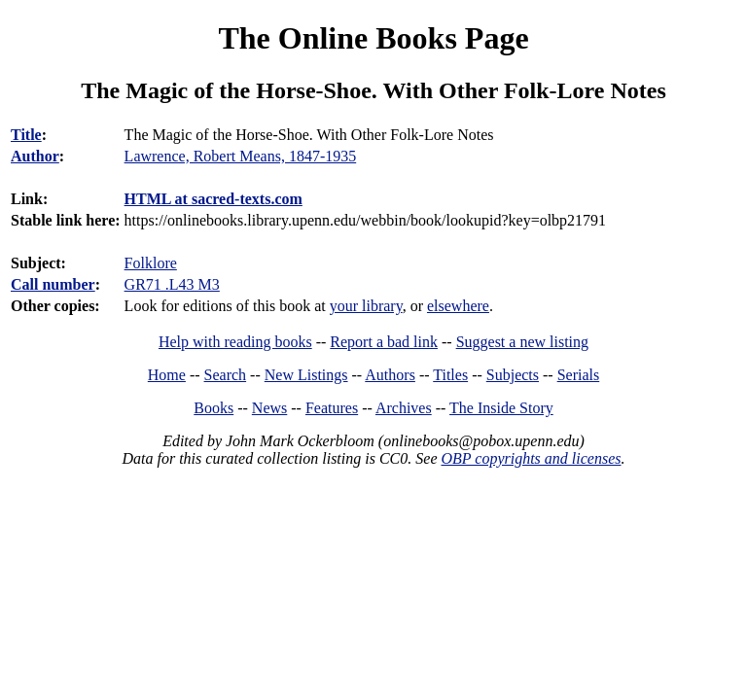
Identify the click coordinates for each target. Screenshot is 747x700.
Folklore (151, 263)
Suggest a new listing (522, 342)
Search (226, 375)
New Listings (306, 375)
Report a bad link (384, 342)
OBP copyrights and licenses (531, 458)
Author (35, 156)
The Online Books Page (373, 38)
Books (213, 408)
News (269, 408)
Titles (450, 375)
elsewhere (458, 306)
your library (366, 306)
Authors (390, 375)
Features (332, 408)
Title (26, 135)
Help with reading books (235, 342)
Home (167, 375)
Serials (579, 375)
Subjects (513, 375)
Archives (404, 408)
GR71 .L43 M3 (172, 284)
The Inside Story (501, 408)
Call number (53, 284)
